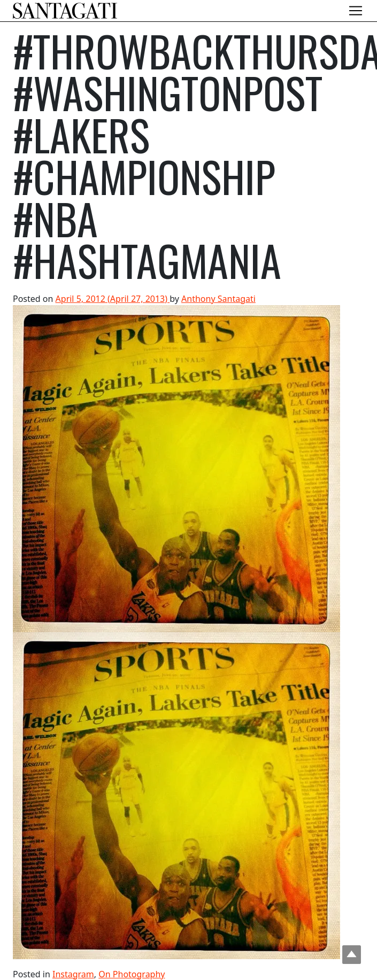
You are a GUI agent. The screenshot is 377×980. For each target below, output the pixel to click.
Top (352, 955)
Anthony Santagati (218, 298)
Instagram (73, 974)
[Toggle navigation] (356, 11)
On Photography (132, 974)
